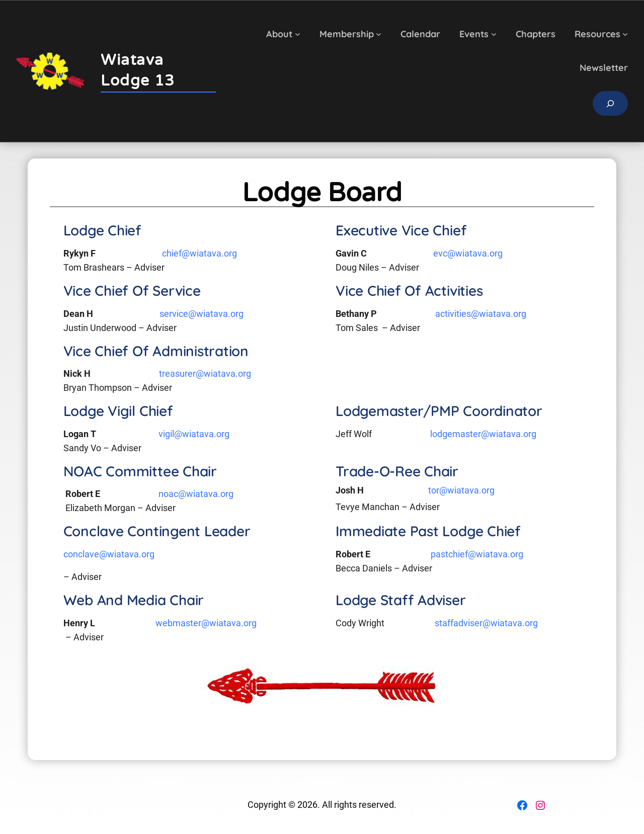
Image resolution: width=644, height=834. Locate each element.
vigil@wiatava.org (194, 434)
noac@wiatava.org (196, 494)
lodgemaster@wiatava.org (483, 434)
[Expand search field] (610, 103)
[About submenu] (298, 34)
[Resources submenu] (625, 34)
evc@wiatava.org (468, 254)
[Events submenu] (494, 34)
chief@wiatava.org (199, 254)
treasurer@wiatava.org (205, 374)
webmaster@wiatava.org (206, 623)
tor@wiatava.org (461, 490)
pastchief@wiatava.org (477, 554)
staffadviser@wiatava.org (486, 623)
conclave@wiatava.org (109, 554)
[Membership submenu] (379, 34)
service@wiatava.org (202, 314)
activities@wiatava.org (481, 314)
